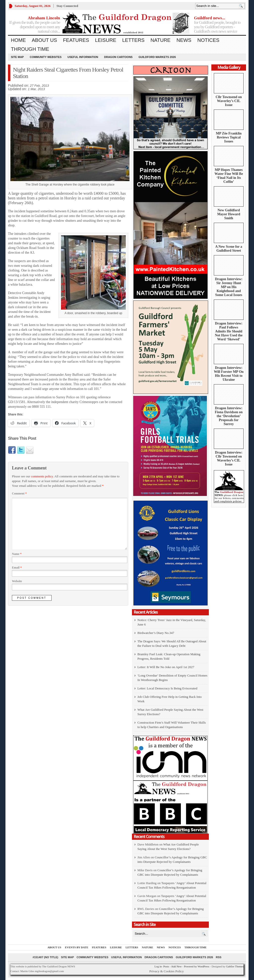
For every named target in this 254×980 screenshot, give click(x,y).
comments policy (42, 476)
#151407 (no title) (45, 957)
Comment (19, 493)
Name (17, 554)
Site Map (17, 57)
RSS (219, 957)
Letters (133, 40)
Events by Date (77, 947)
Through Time (30, 49)
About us (44, 40)
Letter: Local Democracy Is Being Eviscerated (167, 688)
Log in (158, 966)
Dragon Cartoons (118, 57)
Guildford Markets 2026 (157, 57)
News (184, 40)
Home (18, 40)
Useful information (83, 57)
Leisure (106, 40)
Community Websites (46, 57)
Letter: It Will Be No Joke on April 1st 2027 (166, 667)
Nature (161, 40)
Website (17, 581)
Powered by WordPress (197, 966)
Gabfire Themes (235, 966)
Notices (208, 40)
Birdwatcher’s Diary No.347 (156, 633)
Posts (166, 966)
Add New (176, 966)
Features (76, 40)
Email (17, 568)
